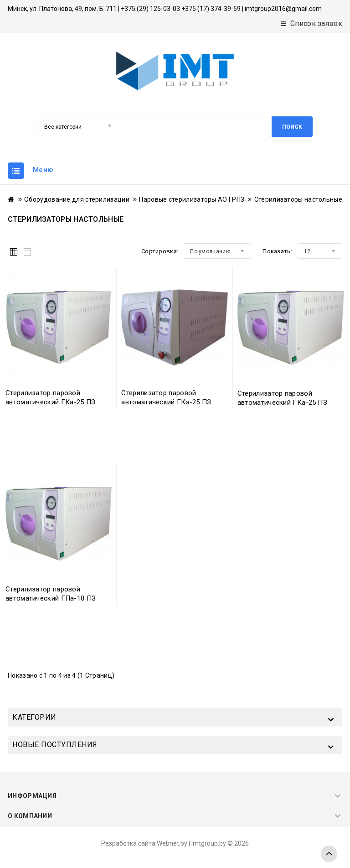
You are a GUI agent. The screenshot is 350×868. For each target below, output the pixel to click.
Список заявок (311, 24)
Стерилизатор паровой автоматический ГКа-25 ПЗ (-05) (50, 402)
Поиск (292, 127)
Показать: (277, 251)
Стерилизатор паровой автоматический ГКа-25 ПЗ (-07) (282, 403)
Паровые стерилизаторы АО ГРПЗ (192, 199)
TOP (329, 854)
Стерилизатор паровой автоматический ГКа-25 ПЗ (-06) (166, 402)
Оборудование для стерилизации (77, 199)
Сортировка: (160, 251)
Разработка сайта (128, 843)
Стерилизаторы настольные (298, 199)
